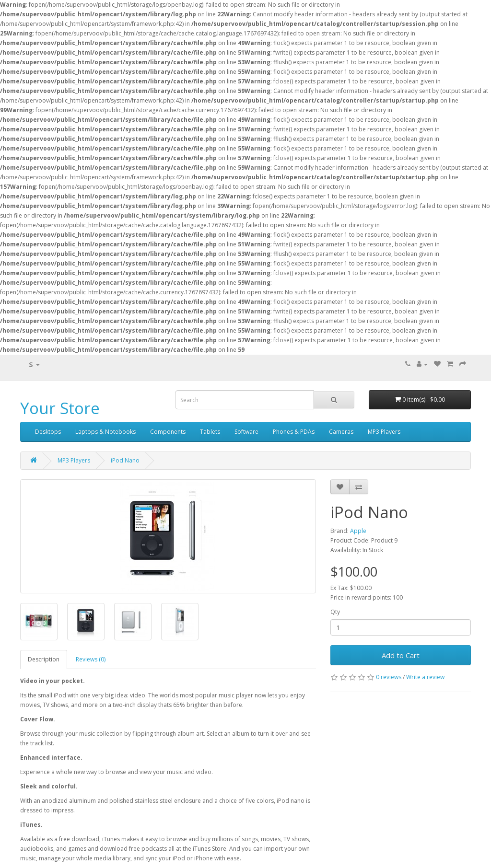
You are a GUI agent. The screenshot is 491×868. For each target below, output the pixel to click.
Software (246, 432)
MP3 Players (384, 432)
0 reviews (389, 677)
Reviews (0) (91, 659)
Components (168, 432)
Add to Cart (401, 655)
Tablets (210, 432)
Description (44, 659)
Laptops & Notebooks (105, 432)
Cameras (341, 432)
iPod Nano (125, 460)
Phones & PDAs (294, 432)
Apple (358, 531)
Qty (335, 612)
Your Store (60, 408)
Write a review (425, 677)
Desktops (48, 432)
